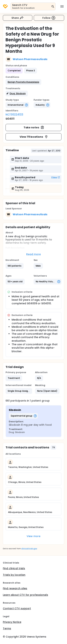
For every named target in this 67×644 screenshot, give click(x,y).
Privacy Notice (12, 622)
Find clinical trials (14, 568)
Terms (7, 628)
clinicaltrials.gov (29, 549)
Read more (33, 254)
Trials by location (14, 575)
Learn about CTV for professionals (25, 595)
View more (33, 536)
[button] (23, 82)
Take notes (34, 127)
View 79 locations (34, 137)
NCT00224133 (14, 114)
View (56, 177)
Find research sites (15, 588)
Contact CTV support (17, 608)
